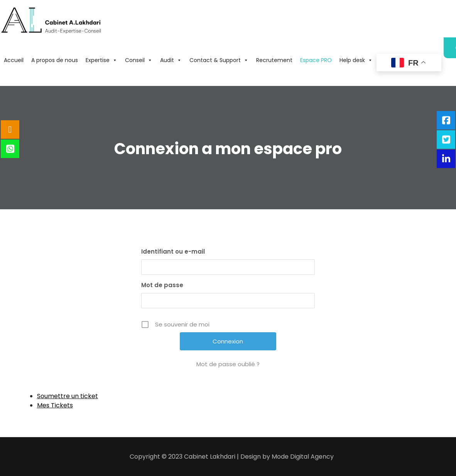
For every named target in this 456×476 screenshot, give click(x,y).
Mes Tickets (55, 405)
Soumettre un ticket (68, 396)
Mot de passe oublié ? (228, 364)
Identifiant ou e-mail (173, 251)
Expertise (101, 60)
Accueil (14, 60)
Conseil (139, 60)
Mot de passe (162, 285)
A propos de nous (55, 60)
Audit (171, 60)
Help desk (356, 60)
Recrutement (274, 60)
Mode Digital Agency (303, 457)
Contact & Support (219, 60)
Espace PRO (316, 60)
